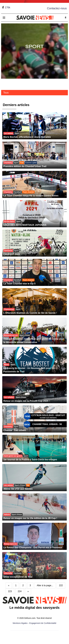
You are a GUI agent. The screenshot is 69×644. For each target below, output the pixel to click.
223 (10, 591)
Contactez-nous (57, 8)
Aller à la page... (45, 585)
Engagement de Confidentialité (43, 623)
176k (7, 7)
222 (61, 585)
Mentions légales (20, 623)
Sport (35, 46)
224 (20, 591)
